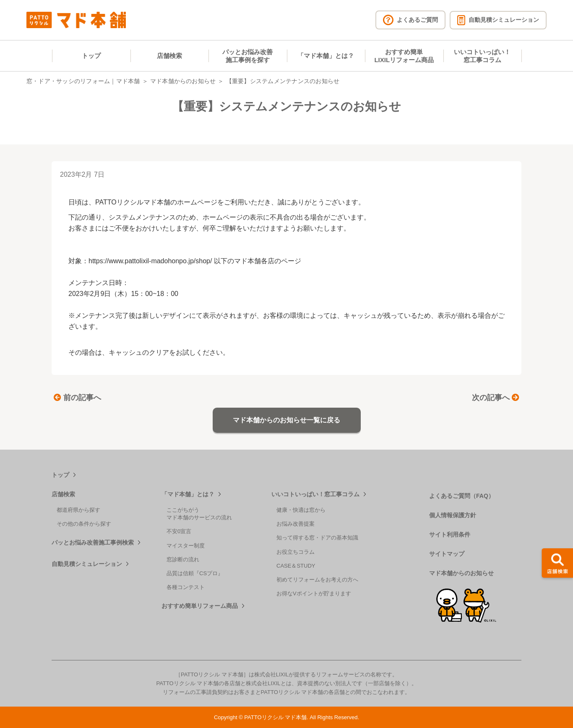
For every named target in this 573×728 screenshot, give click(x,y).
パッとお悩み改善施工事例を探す (247, 56)
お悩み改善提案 (296, 524)
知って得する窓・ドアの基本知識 (317, 538)
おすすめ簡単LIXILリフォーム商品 (404, 56)
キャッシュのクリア (139, 352)
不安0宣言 (179, 531)
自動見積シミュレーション (87, 564)
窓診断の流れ (183, 559)
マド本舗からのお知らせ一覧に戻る (286, 420)
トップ (91, 56)
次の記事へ (496, 398)
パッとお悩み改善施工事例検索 (93, 542)
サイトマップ (447, 554)
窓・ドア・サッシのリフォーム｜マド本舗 (83, 81)
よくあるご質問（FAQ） (462, 496)
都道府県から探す (78, 510)
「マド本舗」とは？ (326, 56)
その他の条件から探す (84, 524)
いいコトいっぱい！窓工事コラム (482, 56)
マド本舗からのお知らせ (183, 81)
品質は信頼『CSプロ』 (195, 573)
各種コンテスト (186, 587)
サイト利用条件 (450, 534)
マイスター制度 (186, 546)
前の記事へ (77, 398)
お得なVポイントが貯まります (314, 593)
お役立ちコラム (296, 552)
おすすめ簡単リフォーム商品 (200, 606)
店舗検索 (169, 56)
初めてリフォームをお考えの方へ (317, 580)
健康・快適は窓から (301, 510)
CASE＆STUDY (296, 566)
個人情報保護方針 (453, 515)
